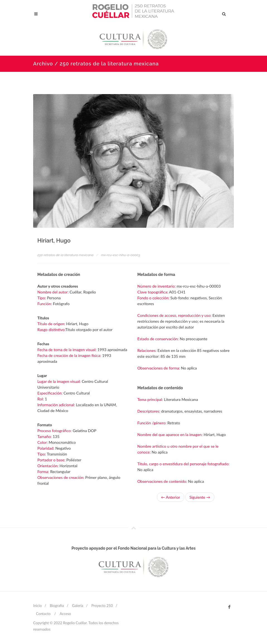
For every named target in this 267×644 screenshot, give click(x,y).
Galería (77, 606)
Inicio (37, 606)
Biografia (57, 606)
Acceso (65, 614)
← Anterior (171, 497)
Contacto (43, 614)
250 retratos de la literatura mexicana (65, 255)
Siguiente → (200, 497)
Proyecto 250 (102, 606)
